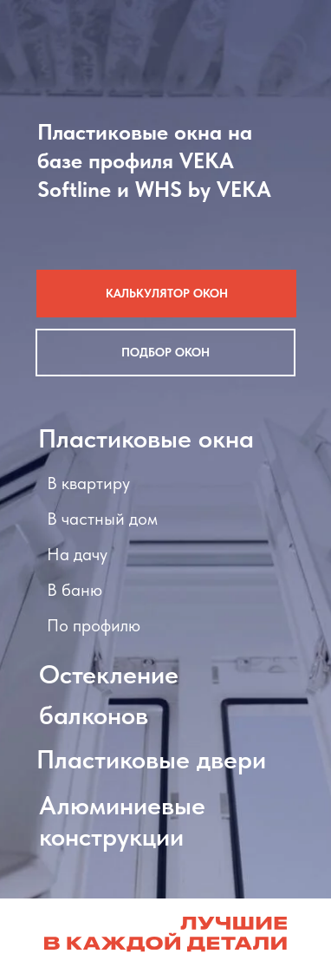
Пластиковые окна (146, 438)
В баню (75, 590)
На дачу (77, 554)
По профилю (94, 625)
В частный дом (102, 519)
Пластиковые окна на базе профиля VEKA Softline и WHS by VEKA (154, 160)
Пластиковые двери (151, 759)
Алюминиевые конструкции (122, 820)
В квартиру (88, 483)
